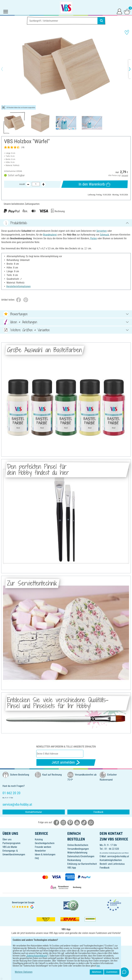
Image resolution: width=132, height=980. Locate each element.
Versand (125, 175)
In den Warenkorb (94, 184)
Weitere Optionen (24, 972)
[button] (5, 69)
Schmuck (104, 235)
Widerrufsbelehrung (77, 853)
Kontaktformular (34, 812)
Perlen (94, 238)
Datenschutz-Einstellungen (81, 856)
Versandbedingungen (78, 849)
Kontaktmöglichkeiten (111, 860)
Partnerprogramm (11, 843)
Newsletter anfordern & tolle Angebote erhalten (66, 747)
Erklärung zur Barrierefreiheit (82, 864)
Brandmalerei (50, 235)
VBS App (72, 868)
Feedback (98, 812)
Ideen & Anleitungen (45, 854)
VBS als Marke (10, 847)
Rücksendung (74, 860)
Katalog (39, 839)
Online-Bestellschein (78, 845)
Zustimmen (112, 972)
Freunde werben (43, 847)
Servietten (102, 231)
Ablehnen (97, 972)
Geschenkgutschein (45, 843)
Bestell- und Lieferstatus (112, 864)
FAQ (37, 858)
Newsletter (40, 851)
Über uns (7, 839)
